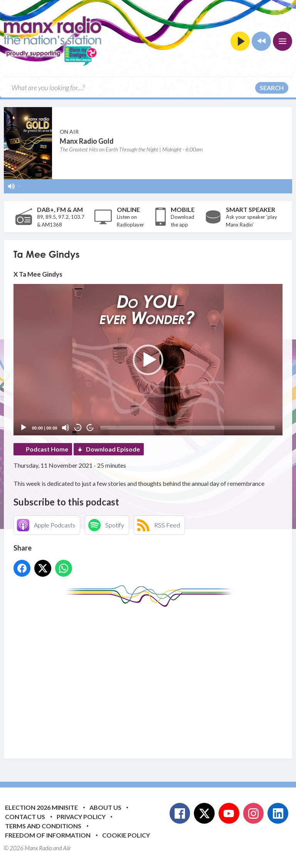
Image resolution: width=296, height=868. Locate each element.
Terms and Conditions (43, 826)
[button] (148, 360)
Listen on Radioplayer (130, 221)
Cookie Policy (126, 835)
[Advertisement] (155, 677)
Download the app (182, 221)
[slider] (188, 428)
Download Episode (113, 449)
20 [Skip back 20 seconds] (78, 428)
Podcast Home (47, 449)
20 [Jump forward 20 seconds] (90, 428)
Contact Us (25, 817)
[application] (148, 360)
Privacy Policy (81, 817)
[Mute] (66, 428)
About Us (105, 807)
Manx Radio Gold (87, 141)
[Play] (24, 428)
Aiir (67, 848)
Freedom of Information (48, 835)
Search (272, 88)
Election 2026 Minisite (41, 807)
